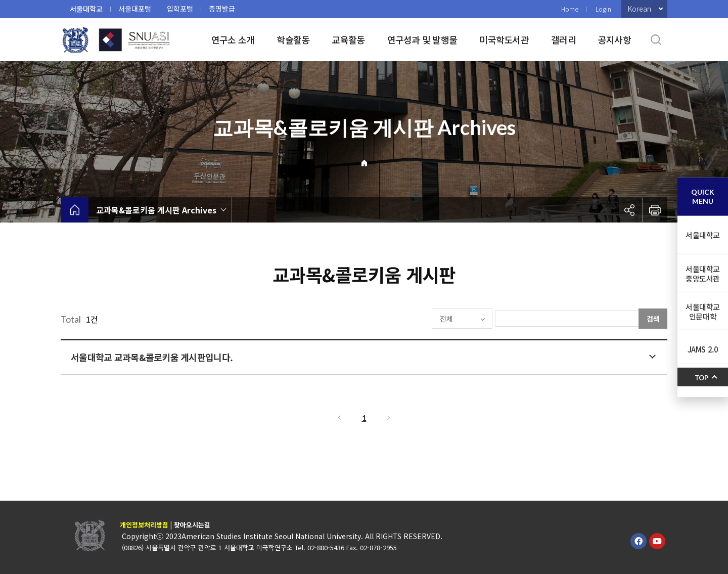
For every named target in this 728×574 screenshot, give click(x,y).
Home (570, 9)
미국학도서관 (504, 39)
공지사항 (615, 39)
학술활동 (293, 39)
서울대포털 (135, 9)
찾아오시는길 (192, 525)
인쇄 (655, 210)
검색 (653, 319)
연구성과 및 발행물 (422, 39)
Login (603, 9)
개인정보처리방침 (144, 525)
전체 (418, 319)
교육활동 (348, 39)
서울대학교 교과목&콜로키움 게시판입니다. (152, 357)
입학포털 (180, 9)
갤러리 (563, 39)
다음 (389, 418)
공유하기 (629, 210)
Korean (640, 9)
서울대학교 (86, 9)
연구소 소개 (233, 39)
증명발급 (222, 9)
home (75, 210)
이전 (339, 418)
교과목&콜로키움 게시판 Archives (156, 210)
